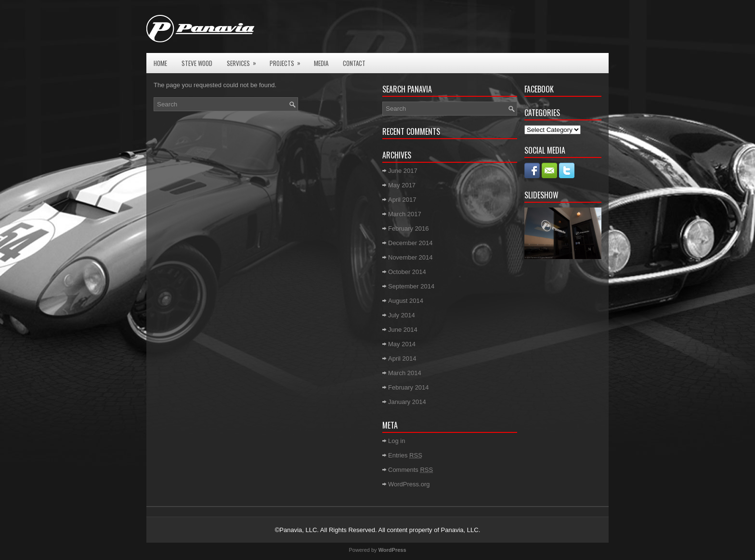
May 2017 (402, 185)
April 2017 (402, 200)
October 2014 (407, 272)
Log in (397, 441)
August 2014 (406, 301)
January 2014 (407, 402)
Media (321, 63)
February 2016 (409, 228)
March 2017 (405, 214)
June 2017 (403, 171)
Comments (410, 470)
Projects (288, 60)
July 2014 (402, 315)
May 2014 (402, 344)
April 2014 (402, 358)
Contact (354, 63)
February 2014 (409, 387)
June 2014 (403, 330)
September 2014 (411, 286)
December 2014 (410, 243)
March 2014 (405, 373)
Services (245, 60)
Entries (405, 455)
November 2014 (410, 257)
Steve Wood (197, 63)
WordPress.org (409, 484)
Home (160, 63)
